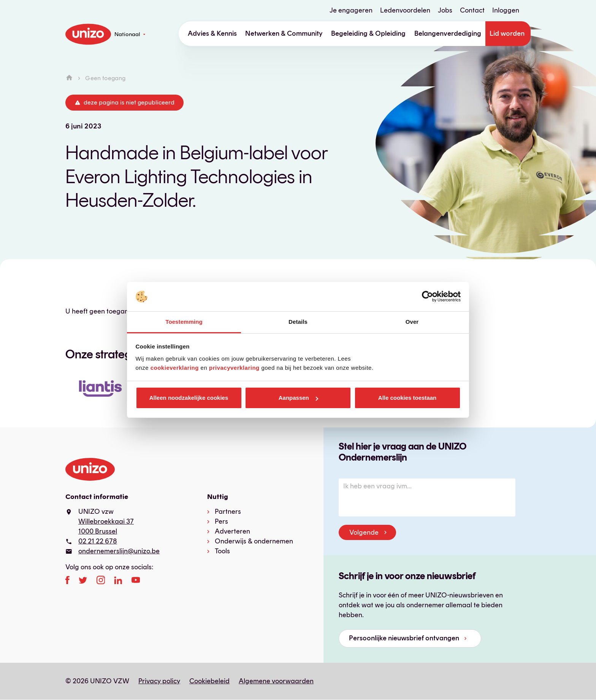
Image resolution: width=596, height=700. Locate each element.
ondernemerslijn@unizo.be (119, 551)
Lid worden (507, 33)
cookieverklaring (175, 368)
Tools (222, 551)
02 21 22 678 (98, 541)
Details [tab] (298, 322)
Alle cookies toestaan (407, 398)
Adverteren (232, 531)
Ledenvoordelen (405, 10)
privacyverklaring (234, 368)
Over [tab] (412, 322)
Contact (472, 10)
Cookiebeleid (209, 681)
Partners (228, 512)
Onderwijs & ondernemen (254, 541)
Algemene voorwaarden (276, 681)
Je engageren (351, 10)
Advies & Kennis (212, 33)
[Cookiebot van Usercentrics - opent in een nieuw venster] (427, 297)
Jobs (445, 10)
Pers (221, 521)
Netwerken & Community (284, 33)
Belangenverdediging (448, 33)
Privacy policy (159, 681)
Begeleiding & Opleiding (368, 33)
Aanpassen (298, 398)
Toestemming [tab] (184, 322)
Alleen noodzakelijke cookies (189, 398)
